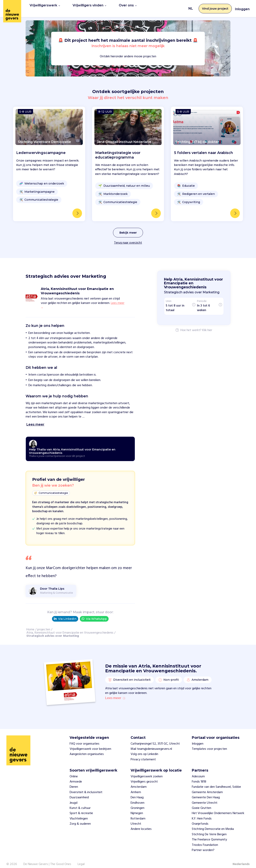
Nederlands (241, 859)
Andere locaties (141, 824)
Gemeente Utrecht (205, 798)
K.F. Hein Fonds (202, 814)
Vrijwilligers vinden (89, 6)
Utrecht (136, 819)
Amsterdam (139, 782)
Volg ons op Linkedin (144, 749)
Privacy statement (143, 755)
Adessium (198, 772)
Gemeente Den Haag (206, 793)
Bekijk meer (128, 228)
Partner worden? (203, 845)
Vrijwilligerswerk (45, 6)
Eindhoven (137, 798)
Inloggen (242, 7)
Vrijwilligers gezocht (144, 777)
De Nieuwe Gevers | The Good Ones (47, 859)
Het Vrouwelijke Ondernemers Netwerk (218, 808)
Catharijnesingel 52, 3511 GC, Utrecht (155, 739)
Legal (81, 859)
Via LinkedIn (65, 614)
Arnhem (136, 787)
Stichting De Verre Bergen (209, 829)
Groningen (137, 803)
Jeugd (73, 798)
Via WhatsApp (94, 614)
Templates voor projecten (209, 744)
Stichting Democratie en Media (213, 824)
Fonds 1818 (199, 777)
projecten (44, 625)
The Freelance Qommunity (209, 835)
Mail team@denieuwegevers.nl (151, 744)
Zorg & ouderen (80, 819)
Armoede (76, 777)
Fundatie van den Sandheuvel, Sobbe (216, 782)
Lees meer (115, 693)
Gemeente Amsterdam (207, 787)
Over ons (128, 6)
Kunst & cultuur (80, 803)
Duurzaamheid (79, 793)
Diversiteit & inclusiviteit (86, 787)
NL (191, 6)
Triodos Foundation (205, 840)
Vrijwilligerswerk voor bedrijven (90, 744)
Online (74, 772)
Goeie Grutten (201, 803)
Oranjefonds (200, 819)
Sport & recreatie (81, 808)
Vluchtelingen (79, 814)
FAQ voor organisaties (84, 739)
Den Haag (137, 793)
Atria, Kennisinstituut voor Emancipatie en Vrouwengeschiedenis (70, 628)
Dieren (74, 782)
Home (30, 625)
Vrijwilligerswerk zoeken (147, 772)
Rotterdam (138, 814)
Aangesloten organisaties (87, 749)
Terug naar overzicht (128, 238)
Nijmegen (137, 808)
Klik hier (207, 326)
